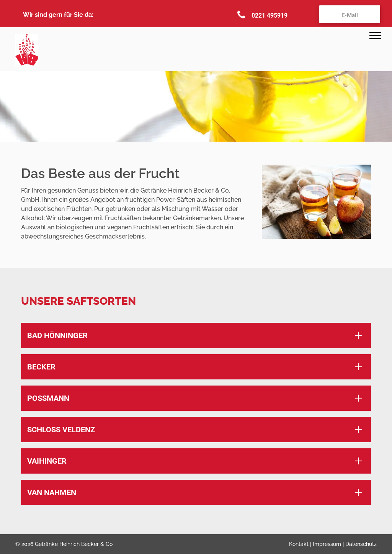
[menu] (375, 36)
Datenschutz (361, 544)
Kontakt (299, 544)
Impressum (327, 544)
